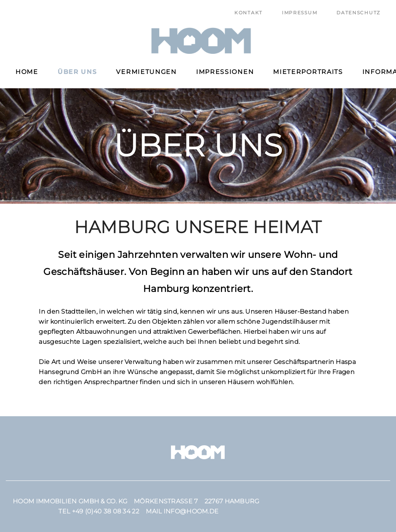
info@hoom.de (191, 511)
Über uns (77, 72)
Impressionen (225, 72)
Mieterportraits (308, 72)
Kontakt (248, 13)
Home (27, 72)
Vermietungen (146, 72)
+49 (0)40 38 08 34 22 (106, 511)
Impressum (300, 13)
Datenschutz (358, 13)
